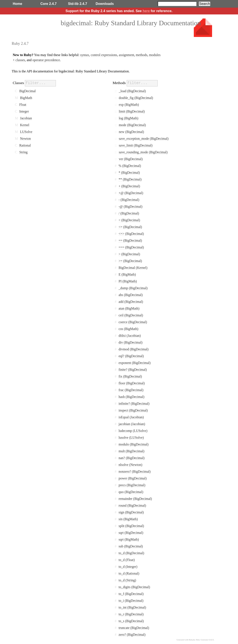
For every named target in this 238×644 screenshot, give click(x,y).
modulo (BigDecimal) (134, 444)
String (23, 152)
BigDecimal (28, 91)
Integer (24, 111)
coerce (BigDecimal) (133, 322)
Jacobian (26, 118)
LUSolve (26, 132)
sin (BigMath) (128, 519)
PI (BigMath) (128, 281)
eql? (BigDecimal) (131, 356)
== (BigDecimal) (130, 240)
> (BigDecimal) (129, 254)
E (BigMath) (127, 274)
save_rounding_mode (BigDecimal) (143, 152)
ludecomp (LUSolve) (133, 431)
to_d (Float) (127, 560)
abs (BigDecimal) (131, 295)
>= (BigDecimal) (130, 261)
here (146, 11)
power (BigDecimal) (133, 478)
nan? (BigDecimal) (132, 458)
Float (23, 105)
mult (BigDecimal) (131, 451)
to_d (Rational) (129, 573)
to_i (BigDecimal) (131, 601)
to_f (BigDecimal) (131, 594)
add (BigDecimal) (131, 302)
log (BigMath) (129, 118)
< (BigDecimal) (129, 220)
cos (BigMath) (128, 329)
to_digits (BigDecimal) (134, 587)
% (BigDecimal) (130, 166)
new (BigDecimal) (131, 132)
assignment (126, 55)
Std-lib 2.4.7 (78, 4)
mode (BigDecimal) (132, 125)
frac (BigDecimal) (131, 390)
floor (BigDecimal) (132, 383)
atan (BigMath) (129, 308)
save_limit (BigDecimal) (136, 145)
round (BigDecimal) (132, 505)
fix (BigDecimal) (130, 376)
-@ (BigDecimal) (130, 206)
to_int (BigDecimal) (132, 607)
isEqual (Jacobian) (131, 417)
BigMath (26, 98)
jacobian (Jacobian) (132, 424)
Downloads (105, 4)
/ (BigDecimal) (129, 213)
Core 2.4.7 (48, 4)
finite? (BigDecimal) (133, 370)
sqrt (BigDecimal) (131, 533)
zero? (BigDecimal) (132, 635)
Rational (25, 145)
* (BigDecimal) (129, 173)
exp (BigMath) (129, 105)
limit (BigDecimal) (132, 111)
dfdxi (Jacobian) (130, 336)
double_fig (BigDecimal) (136, 98)
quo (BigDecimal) (131, 492)
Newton (25, 139)
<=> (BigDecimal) (131, 234)
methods (142, 55)
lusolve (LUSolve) (131, 438)
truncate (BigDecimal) (134, 628)
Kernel (25, 125)
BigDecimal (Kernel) (133, 268)
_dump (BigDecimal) (133, 288)
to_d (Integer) (128, 567)
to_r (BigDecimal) (131, 614)
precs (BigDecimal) (132, 485)
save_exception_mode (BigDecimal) (144, 139)
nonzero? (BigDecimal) (135, 471)
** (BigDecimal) (130, 179)
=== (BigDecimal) (131, 247)
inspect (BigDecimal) (133, 410)
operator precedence (46, 60)
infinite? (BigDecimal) (134, 404)
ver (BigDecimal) (131, 159)
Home (17, 4)
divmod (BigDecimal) (134, 349)
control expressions (104, 55)
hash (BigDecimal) (131, 397)
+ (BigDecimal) (129, 186)
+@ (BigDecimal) (131, 193)
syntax (85, 55)
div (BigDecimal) (130, 342)
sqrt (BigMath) (129, 539)
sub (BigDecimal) (131, 546)
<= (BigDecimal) (130, 227)
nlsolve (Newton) (130, 465)
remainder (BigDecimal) (135, 499)
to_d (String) (127, 580)
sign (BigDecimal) (131, 512)
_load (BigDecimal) (132, 91)
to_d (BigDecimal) (131, 553)
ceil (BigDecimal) (131, 315)
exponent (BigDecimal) (135, 363)
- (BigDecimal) (129, 200)
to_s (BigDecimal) (131, 621)
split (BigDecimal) (131, 526)
